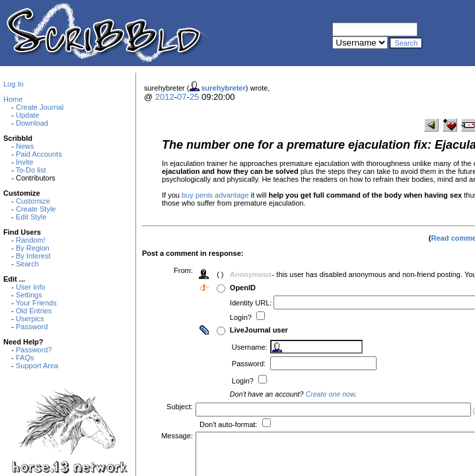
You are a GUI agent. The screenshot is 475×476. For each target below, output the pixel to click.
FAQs (25, 358)
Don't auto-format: (231, 424)
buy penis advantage (215, 195)
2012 (165, 97)
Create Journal (40, 107)
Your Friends (36, 303)
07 (182, 97)
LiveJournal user (260, 330)
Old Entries (34, 311)
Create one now (331, 394)
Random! (31, 240)
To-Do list (31, 170)
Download (32, 123)
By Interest (33, 256)
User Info (31, 287)
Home (13, 99)
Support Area (37, 366)
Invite (24, 162)
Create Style (36, 209)
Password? (34, 350)
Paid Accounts (39, 154)
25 (194, 97)
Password (32, 327)
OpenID (244, 288)
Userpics (30, 319)
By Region (33, 248)
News (25, 146)
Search (27, 264)
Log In (14, 84)
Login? (243, 317)
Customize (33, 201)
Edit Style (31, 217)
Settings (29, 295)
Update (27, 115)
